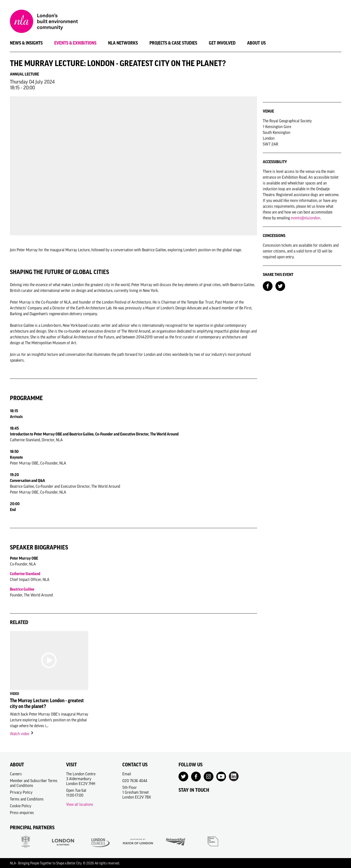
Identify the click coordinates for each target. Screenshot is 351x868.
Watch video (22, 734)
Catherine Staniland (25, 574)
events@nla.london (305, 218)
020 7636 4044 (135, 781)
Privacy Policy (21, 792)
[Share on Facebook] (268, 286)
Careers (16, 774)
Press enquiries (22, 813)
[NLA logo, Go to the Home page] (44, 22)
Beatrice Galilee (22, 589)
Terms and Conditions (27, 799)
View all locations (80, 804)
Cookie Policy (21, 806)
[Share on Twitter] (280, 286)
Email (127, 774)
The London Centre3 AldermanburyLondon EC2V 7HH (81, 779)
